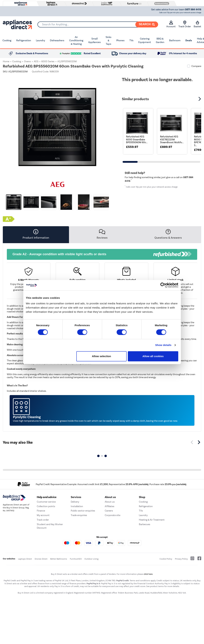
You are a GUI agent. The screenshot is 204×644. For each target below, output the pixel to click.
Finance (41, 511)
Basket (197, 24)
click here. (148, 574)
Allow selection (101, 356)
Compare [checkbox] (196, 66)
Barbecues (145, 524)
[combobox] (98, 24)
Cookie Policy (166, 559)
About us (110, 502)
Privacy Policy (181, 559)
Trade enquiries (79, 515)
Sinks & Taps (108, 41)
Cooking (7, 40)
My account (43, 515)
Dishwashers (57, 40)
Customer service (46, 502)
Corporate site (113, 515)
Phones (120, 40)
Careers (109, 511)
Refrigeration (24, 40)
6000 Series (48, 61)
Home (6, 61)
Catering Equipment (145, 40)
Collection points (46, 506)
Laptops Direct (25, 559)
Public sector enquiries (83, 511)
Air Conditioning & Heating (76, 41)
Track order (43, 520)
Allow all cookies (153, 356)
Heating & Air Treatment (152, 520)
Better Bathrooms (59, 559)
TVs (131, 40)
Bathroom (175, 40)
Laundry (40, 40)
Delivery (75, 502)
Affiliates (110, 506)
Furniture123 (76, 559)
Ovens (27, 61)
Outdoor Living (91, 559)
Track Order (185, 24)
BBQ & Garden (160, 40)
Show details (163, 345)
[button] (200, 99)
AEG (36, 61)
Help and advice (47, 497)
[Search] (147, 24)
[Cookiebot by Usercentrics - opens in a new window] (163, 285)
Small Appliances (94, 40)
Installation (77, 506)
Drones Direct (41, 559)
